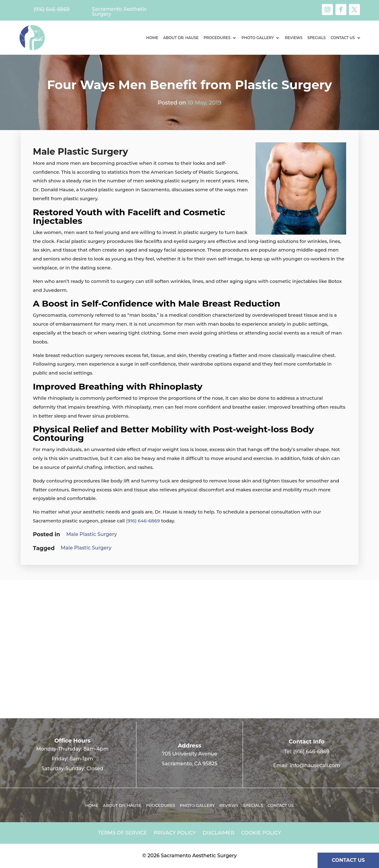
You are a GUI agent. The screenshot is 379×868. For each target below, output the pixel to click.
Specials (317, 38)
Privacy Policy (175, 833)
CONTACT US (348, 860)
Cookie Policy (261, 833)
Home (152, 38)
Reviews (293, 38)
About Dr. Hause (181, 38)
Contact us (343, 38)
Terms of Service (123, 833)
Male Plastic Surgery (92, 534)
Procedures (217, 38)
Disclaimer (219, 833)
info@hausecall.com (315, 765)
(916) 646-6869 (143, 521)
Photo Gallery (258, 38)
